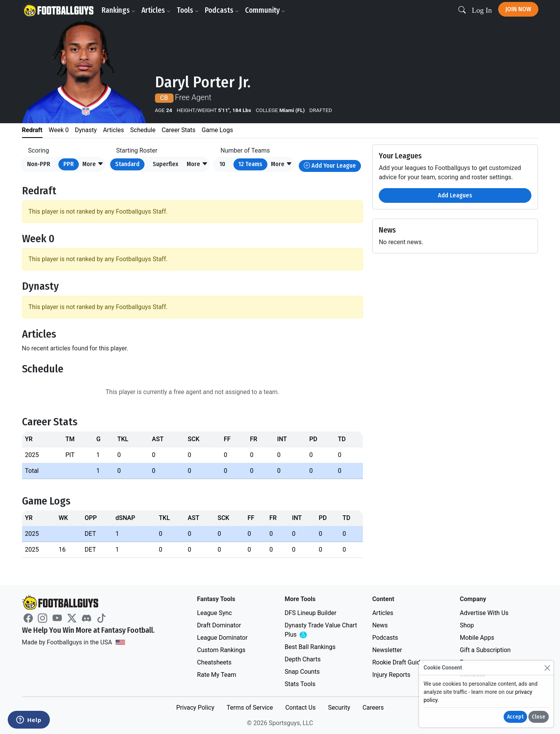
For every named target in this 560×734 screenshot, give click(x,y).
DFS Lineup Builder (310, 613)
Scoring (39, 150)
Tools (188, 10)
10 (222, 164)
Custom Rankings (221, 650)
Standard (127, 164)
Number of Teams (245, 150)
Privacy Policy (195, 708)
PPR (69, 164)
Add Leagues (455, 195)
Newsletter (387, 650)
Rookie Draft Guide (398, 662)
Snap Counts (302, 672)
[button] (93, 165)
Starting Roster (137, 150)
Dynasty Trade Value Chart (321, 630)
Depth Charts (302, 659)
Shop (467, 625)
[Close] (547, 668)
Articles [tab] (113, 130)
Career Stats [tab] (179, 130)
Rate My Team (217, 675)
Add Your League (330, 166)
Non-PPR (39, 164)
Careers (373, 708)
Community (265, 10)
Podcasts (222, 10)
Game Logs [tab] (217, 130)
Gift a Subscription (485, 650)
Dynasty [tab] (86, 130)
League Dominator (222, 638)
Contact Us (300, 708)
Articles (156, 10)
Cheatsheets (214, 662)
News (380, 625)
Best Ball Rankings (310, 647)
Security (339, 708)
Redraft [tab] (32, 130)
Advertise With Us (484, 613)
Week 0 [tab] (59, 130)
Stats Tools (300, 684)
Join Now (518, 9)
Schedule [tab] (143, 130)
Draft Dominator (219, 625)
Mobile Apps (477, 638)
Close (539, 717)
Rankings (118, 10)
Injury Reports (391, 675)
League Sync (214, 613)
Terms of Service (250, 708)
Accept (515, 717)
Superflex (165, 164)
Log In (482, 10)
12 (250, 164)
